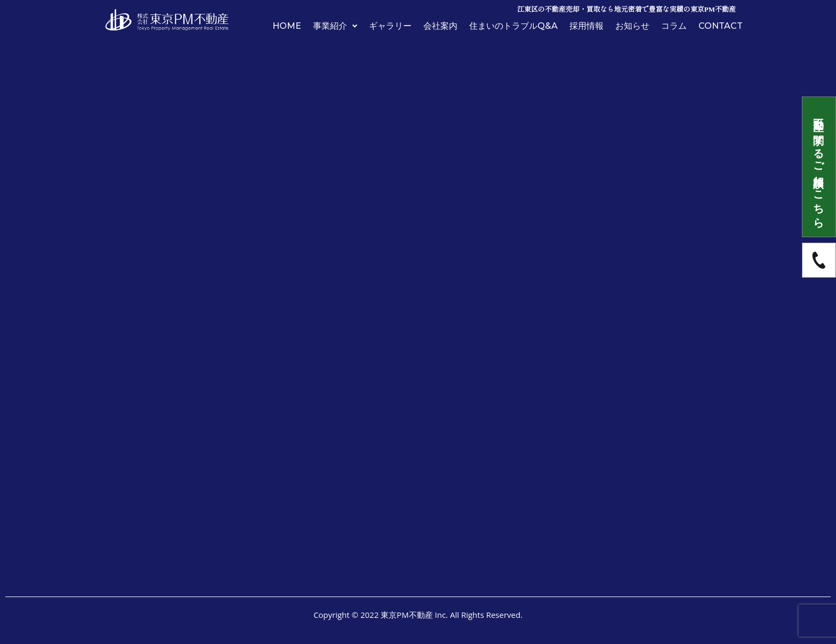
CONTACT (721, 26)
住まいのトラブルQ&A (513, 26)
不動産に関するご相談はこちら (819, 167)
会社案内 (440, 26)
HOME (287, 26)
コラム (674, 26)
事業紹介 (335, 26)
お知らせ (632, 26)
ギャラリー (390, 26)
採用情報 (586, 26)
